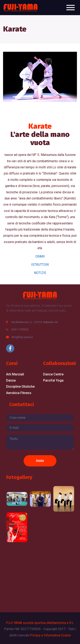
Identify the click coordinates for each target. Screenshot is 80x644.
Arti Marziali (15, 374)
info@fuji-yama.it (22, 337)
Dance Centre (53, 374)
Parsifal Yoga (53, 380)
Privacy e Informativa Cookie (50, 635)
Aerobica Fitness (19, 393)
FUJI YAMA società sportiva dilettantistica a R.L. (40, 623)
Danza (11, 380)
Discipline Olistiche (20, 387)
